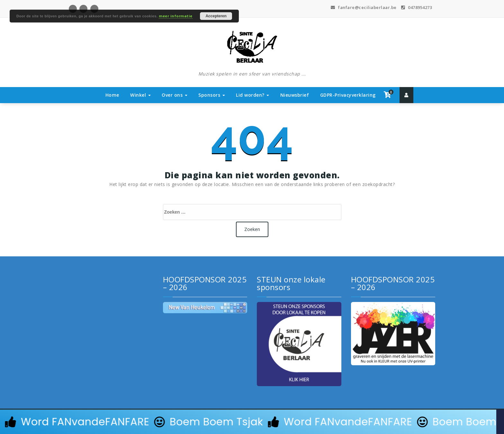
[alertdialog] (252, 422)
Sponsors (212, 95)
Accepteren (216, 16)
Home (112, 95)
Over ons (175, 95)
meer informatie (176, 16)
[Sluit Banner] (500, 422)
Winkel (140, 95)
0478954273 (417, 7)
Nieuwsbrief (295, 95)
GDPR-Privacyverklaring (348, 95)
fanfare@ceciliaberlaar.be (364, 7)
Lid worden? (252, 95)
